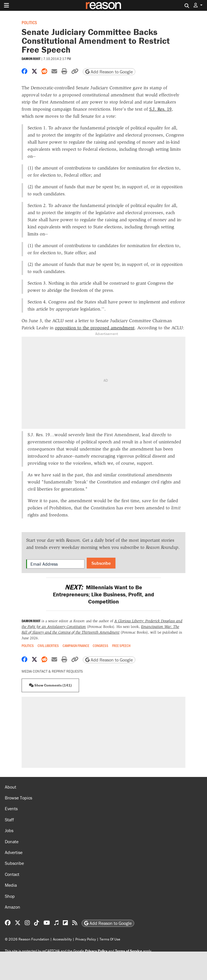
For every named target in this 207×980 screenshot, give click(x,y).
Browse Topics (18, 798)
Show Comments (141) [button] (50, 685)
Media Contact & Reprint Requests (52, 671)
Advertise (14, 852)
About (11, 787)
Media (11, 885)
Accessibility (62, 939)
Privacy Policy (86, 939)
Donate (12, 842)
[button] (198, 5)
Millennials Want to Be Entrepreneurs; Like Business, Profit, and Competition (103, 594)
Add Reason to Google (109, 72)
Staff (9, 820)
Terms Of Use (110, 939)
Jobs (9, 830)
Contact (12, 874)
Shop (10, 896)
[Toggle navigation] (7, 5)
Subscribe (101, 563)
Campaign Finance (76, 646)
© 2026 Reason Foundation (27, 939)
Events (11, 809)
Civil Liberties (48, 646)
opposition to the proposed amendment (95, 328)
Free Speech (121, 646)
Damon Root (31, 59)
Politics (29, 22)
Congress (101, 646)
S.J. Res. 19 (160, 109)
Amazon (13, 907)
